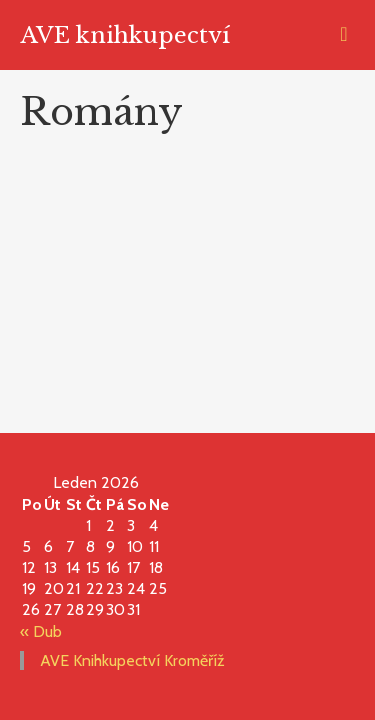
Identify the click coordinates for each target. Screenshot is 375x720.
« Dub (41, 631)
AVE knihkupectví (125, 35)
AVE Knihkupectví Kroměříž (132, 660)
